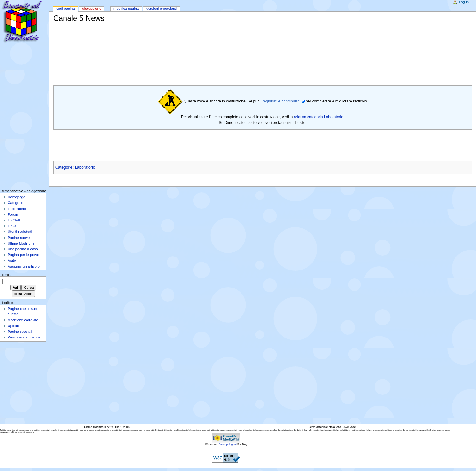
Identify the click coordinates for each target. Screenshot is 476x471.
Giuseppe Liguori (228, 444)
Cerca (6, 275)
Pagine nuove (19, 238)
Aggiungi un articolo (24, 266)
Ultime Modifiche (21, 243)
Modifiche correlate (23, 320)
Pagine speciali (20, 332)
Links (12, 226)
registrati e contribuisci (282, 101)
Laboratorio (85, 167)
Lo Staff (14, 220)
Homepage (16, 197)
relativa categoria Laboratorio (319, 117)
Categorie (64, 167)
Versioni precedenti (162, 9)
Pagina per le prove (23, 255)
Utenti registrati (20, 232)
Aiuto (12, 260)
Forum (13, 214)
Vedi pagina (66, 9)
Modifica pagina (126, 9)
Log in (464, 2)
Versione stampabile (24, 337)
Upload (13, 326)
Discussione (92, 9)
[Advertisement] (168, 38)
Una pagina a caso (23, 249)
